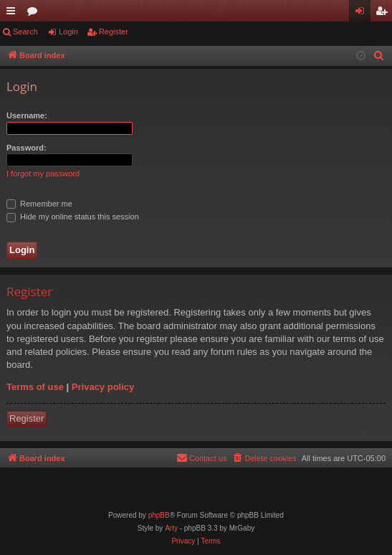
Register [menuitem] (384, 14)
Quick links (14, 14)
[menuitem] (379, 56)
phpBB (159, 515)
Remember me (39, 204)
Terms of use (35, 387)
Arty (171, 528)
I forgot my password (43, 174)
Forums (35, 14)
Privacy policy (103, 387)
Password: (27, 148)
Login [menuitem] (363, 14)
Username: (27, 115)
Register (114, 32)
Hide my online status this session (73, 217)
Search (25, 32)
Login (68, 32)
